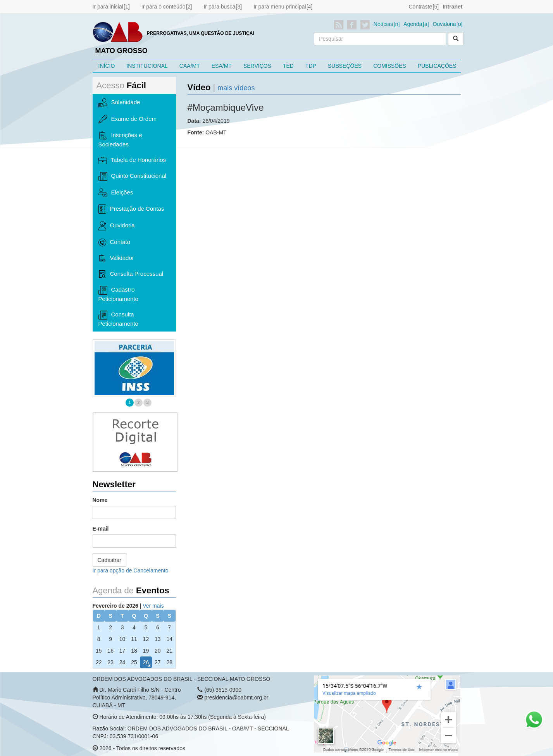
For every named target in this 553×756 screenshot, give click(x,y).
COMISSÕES (390, 66)
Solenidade (119, 103)
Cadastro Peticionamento (118, 294)
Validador (116, 258)
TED (288, 66)
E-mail (101, 529)
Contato (115, 242)
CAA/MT (190, 66)
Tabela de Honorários (132, 160)
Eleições (116, 192)
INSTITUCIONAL (147, 66)
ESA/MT (222, 66)
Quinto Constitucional (133, 176)
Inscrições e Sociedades (120, 139)
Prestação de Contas (131, 209)
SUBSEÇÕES (345, 66)
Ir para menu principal (280, 7)
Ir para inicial (108, 7)
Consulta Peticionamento (118, 319)
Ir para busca (219, 7)
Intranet (452, 7)
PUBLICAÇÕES (437, 66)
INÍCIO (107, 66)
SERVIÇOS (257, 66)
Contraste (420, 7)
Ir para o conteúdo (164, 7)
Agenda (413, 24)
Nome (100, 500)
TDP (311, 66)
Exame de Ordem (128, 119)
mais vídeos (236, 88)
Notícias (383, 24)
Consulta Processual (131, 274)
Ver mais (153, 606)
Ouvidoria (444, 24)
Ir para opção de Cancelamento (131, 570)
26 (146, 662)
